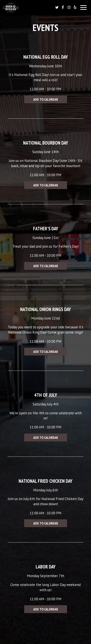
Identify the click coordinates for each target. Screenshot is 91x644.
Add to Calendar (46, 99)
